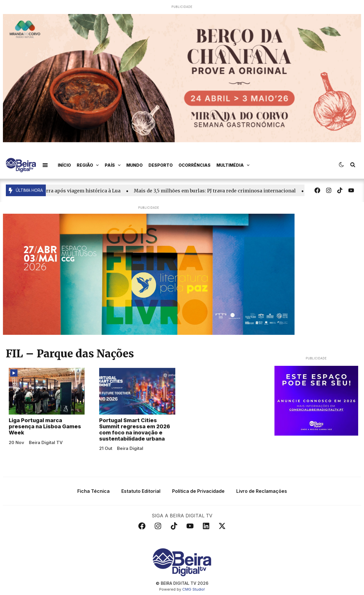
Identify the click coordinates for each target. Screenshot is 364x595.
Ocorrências (195, 165)
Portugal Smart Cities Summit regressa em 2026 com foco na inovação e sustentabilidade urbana (135, 429)
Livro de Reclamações (262, 491)
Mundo (134, 165)
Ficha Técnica (93, 491)
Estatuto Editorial (141, 491)
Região (88, 165)
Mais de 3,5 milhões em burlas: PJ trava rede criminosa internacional (218, 191)
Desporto (161, 165)
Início (64, 165)
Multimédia (233, 165)
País (113, 165)
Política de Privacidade (198, 491)
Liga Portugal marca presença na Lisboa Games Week (45, 426)
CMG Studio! (194, 589)
